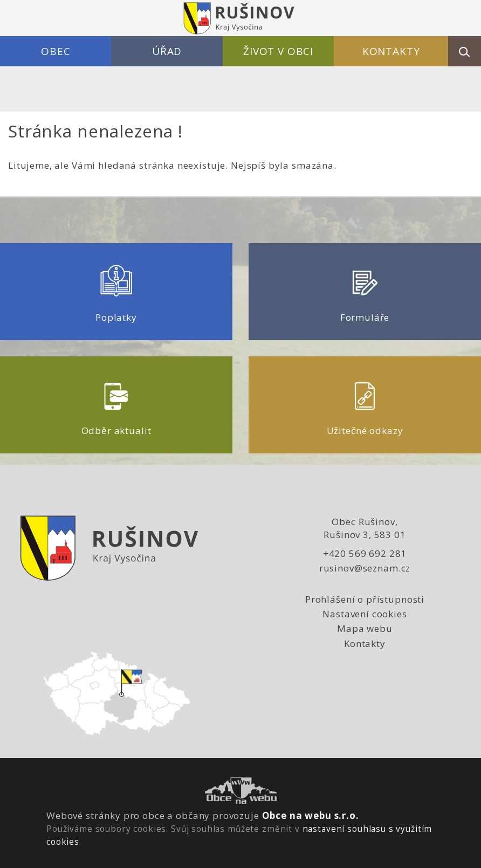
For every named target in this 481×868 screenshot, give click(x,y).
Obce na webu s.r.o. (311, 815)
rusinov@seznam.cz (365, 568)
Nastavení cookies (365, 614)
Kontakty (391, 51)
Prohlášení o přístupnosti (365, 599)
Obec (56, 51)
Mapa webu (365, 628)
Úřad (167, 51)
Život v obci (278, 51)
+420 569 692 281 (365, 553)
